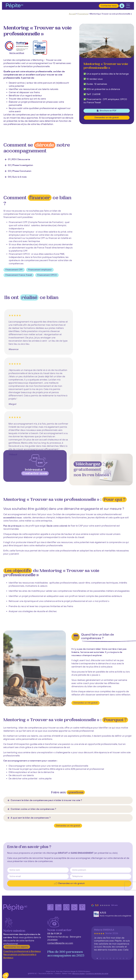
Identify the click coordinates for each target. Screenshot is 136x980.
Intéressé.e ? (35, 493)
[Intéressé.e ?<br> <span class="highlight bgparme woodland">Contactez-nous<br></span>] (35, 482)
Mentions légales (79, 974)
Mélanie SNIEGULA (104, 954)
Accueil (72, 14)
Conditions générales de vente (97, 974)
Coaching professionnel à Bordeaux (22, 951)
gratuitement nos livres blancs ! (92, 493)
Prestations (83, 14)
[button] (14, 321)
